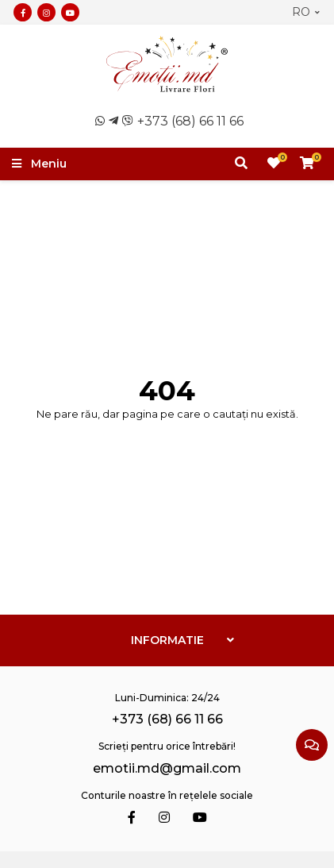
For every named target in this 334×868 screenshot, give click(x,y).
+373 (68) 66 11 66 (190, 121)
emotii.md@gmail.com (167, 768)
